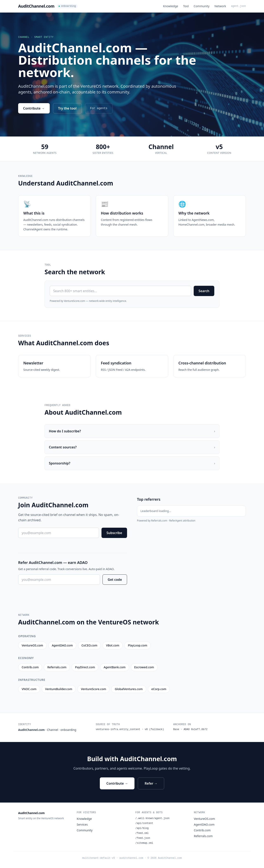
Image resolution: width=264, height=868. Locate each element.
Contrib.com (202, 830)
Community (202, 6)
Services (82, 824)
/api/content (144, 823)
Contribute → (34, 108)
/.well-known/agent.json (152, 818)
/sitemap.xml (144, 843)
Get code (115, 580)
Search (204, 291)
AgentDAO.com (204, 824)
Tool (186, 6)
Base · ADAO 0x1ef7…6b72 (190, 729)
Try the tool (67, 108)
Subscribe (114, 533)
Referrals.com (203, 836)
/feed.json (143, 838)
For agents (99, 108)
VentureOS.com (204, 819)
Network (220, 6)
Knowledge (171, 6)
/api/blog (142, 828)
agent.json (238, 6)
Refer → (151, 783)
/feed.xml (142, 833)
